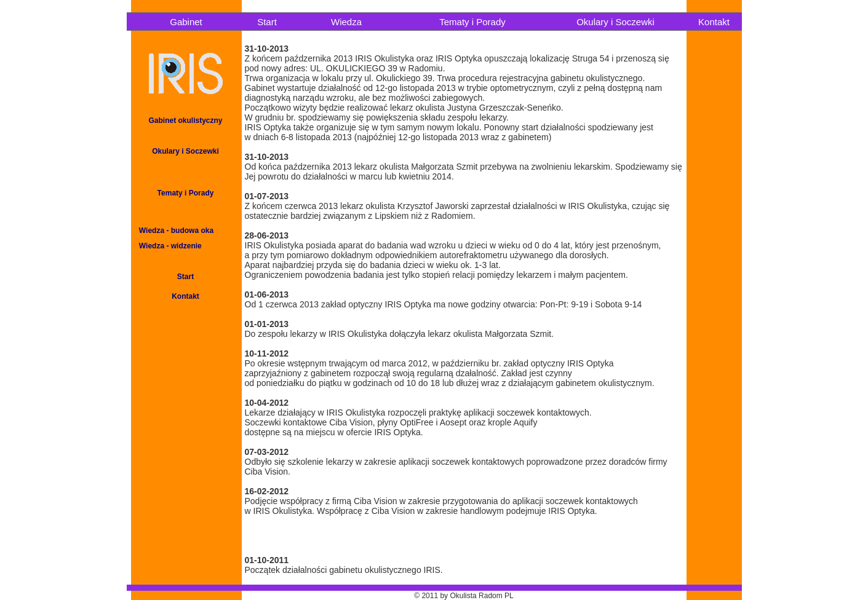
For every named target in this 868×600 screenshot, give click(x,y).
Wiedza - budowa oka (173, 231)
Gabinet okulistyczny (185, 120)
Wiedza (346, 22)
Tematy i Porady (472, 22)
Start (267, 22)
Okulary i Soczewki (615, 22)
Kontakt (714, 22)
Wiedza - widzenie (166, 246)
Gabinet (186, 22)
